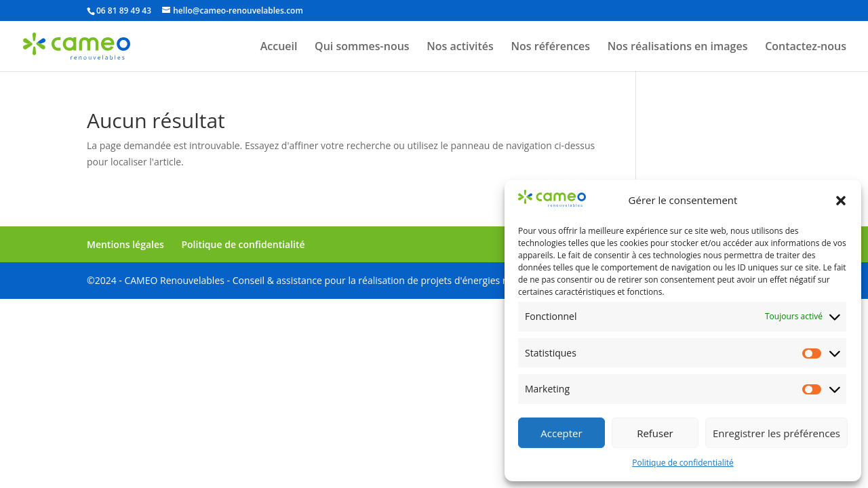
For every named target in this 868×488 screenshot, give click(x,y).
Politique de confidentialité (683, 463)
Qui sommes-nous (362, 47)
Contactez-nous (806, 47)
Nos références (551, 47)
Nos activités (460, 47)
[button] (841, 201)
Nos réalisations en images (678, 47)
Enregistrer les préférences (776, 433)
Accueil (279, 47)
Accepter (561, 433)
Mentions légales (125, 244)
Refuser (655, 433)
